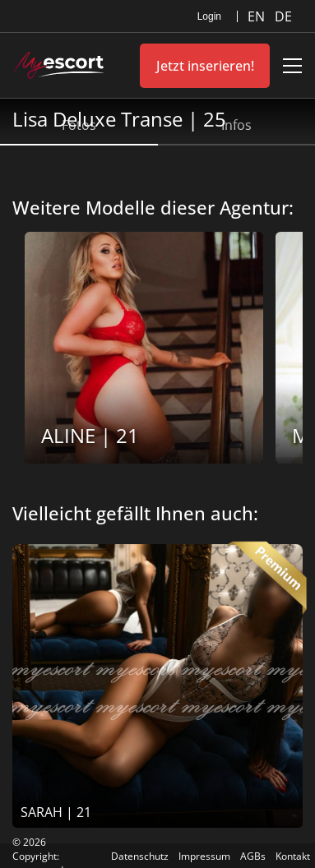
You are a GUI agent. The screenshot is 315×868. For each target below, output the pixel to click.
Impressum (204, 856)
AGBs (253, 856)
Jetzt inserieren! (205, 66)
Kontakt (293, 856)
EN (258, 16)
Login (209, 16)
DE (283, 16)
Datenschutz (140, 856)
